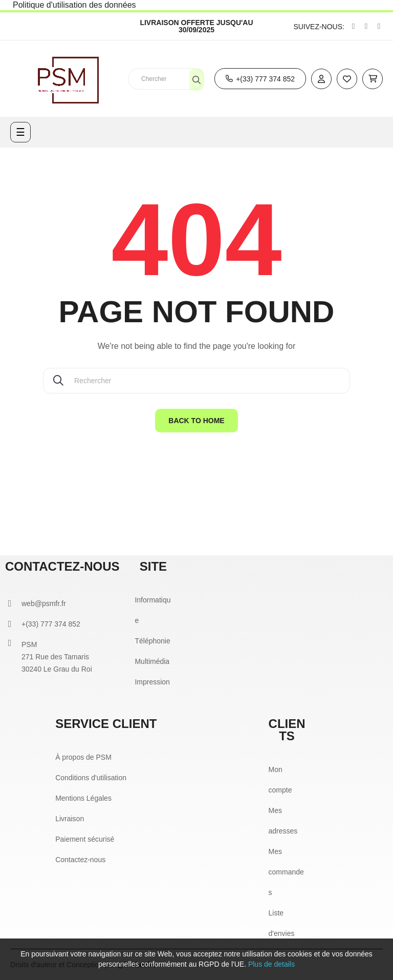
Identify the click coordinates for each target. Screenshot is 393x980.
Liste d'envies (282, 923)
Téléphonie (152, 641)
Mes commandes (286, 872)
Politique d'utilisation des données (74, 5)
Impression (152, 682)
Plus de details (271, 964)
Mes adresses (283, 821)
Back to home (196, 421)
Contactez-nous (80, 860)
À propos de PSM (83, 757)
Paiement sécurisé (85, 839)
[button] (260, 79)
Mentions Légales (83, 798)
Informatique (152, 610)
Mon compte (280, 780)
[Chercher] (196, 381)
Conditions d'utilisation (91, 778)
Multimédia (152, 661)
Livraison (70, 819)
